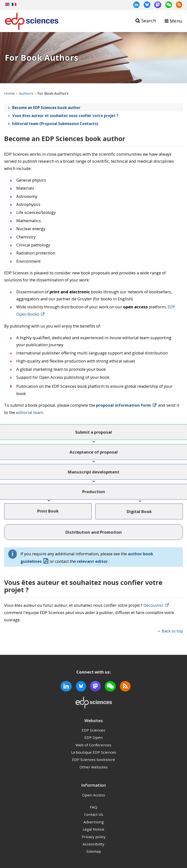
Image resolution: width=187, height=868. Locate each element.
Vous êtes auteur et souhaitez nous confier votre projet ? (65, 116)
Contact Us (94, 814)
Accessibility (93, 844)
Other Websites (94, 767)
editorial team (30, 412)
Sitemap (94, 851)
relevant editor (92, 561)
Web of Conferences (93, 745)
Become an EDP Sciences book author (46, 108)
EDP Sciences (93, 730)
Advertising (94, 822)
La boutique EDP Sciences (94, 752)
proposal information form (124, 405)
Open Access (94, 795)
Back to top (172, 631)
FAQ (94, 807)
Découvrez (153, 605)
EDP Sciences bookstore (93, 759)
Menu (176, 21)
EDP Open (93, 737)
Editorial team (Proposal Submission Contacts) (55, 124)
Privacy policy (94, 837)
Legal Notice (93, 829)
